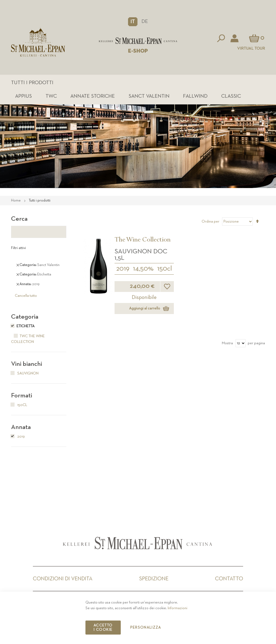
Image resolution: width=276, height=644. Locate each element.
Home (16, 200)
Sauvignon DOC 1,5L (141, 255)
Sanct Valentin (149, 96)
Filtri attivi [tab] (18, 248)
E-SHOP (138, 51)
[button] (133, 22)
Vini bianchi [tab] (27, 364)
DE (145, 21)
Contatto (229, 579)
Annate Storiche (93, 96)
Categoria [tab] (25, 317)
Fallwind (195, 96)
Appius (23, 96)
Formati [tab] (22, 396)
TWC (51, 96)
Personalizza (146, 628)
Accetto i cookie (103, 628)
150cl (165, 269)
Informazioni (177, 608)
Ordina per (211, 222)
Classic (231, 96)
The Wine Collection (143, 240)
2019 (123, 269)
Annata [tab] (21, 427)
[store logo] (138, 41)
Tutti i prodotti (32, 83)
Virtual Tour (251, 48)
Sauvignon (25, 373)
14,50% (143, 269)
